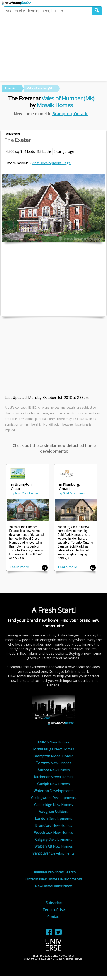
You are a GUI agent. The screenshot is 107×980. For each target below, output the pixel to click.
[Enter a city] (48, 11)
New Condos (53, 763)
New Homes (54, 742)
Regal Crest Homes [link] (26, 493)
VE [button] (45, 568)
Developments (53, 791)
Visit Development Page (51, 163)
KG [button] (93, 568)
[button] (97, 11)
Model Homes (53, 756)
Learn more (19, 567)
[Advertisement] (53, 48)
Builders (54, 812)
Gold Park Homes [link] (74, 493)
